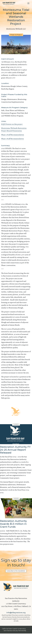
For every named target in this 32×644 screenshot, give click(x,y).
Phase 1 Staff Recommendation (13, 139)
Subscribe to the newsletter (16, 571)
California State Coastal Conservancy (14, 629)
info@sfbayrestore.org (16, 613)
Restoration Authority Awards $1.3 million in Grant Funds (13, 524)
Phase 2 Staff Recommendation (13, 135)
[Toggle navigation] (28, 3)
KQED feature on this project (12, 124)
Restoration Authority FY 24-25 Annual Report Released (15, 450)
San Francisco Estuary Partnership (15, 631)
